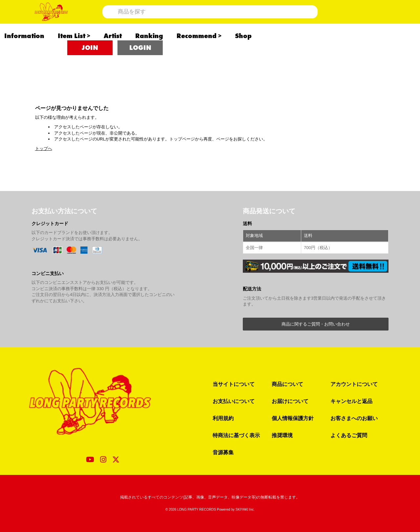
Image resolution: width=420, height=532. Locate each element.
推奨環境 (282, 435)
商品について (287, 384)
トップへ (44, 149)
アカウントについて (354, 384)
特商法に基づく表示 (236, 435)
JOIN (90, 69)
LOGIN (140, 69)
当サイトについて (234, 384)
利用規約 (223, 418)
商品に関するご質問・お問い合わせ (316, 324)
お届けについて (290, 401)
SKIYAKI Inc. (245, 510)
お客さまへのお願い (354, 418)
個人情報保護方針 (293, 418)
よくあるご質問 (349, 435)
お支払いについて (234, 401)
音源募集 (223, 452)
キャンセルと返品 (351, 401)
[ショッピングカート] (369, 22)
